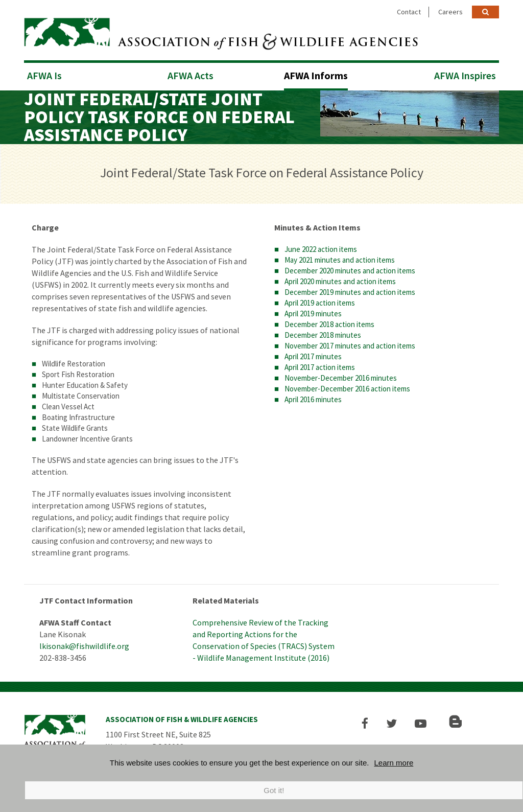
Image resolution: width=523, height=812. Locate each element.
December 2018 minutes (323, 332)
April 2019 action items (320, 300)
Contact (409, 12)
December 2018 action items (329, 321)
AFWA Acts (191, 72)
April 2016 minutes (313, 396)
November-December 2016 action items (347, 386)
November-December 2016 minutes (341, 375)
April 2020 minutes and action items (340, 278)
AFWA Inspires (465, 72)
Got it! (274, 790)
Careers (450, 12)
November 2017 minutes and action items (350, 343)
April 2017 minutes (313, 353)
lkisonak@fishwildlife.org (84, 643)
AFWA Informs (316, 72)
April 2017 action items (320, 364)
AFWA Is (44, 72)
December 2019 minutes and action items (350, 289)
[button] (370, 720)
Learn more (394, 763)
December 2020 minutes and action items (350, 268)
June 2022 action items (321, 246)
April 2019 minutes (313, 310)
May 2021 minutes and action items (340, 257)
